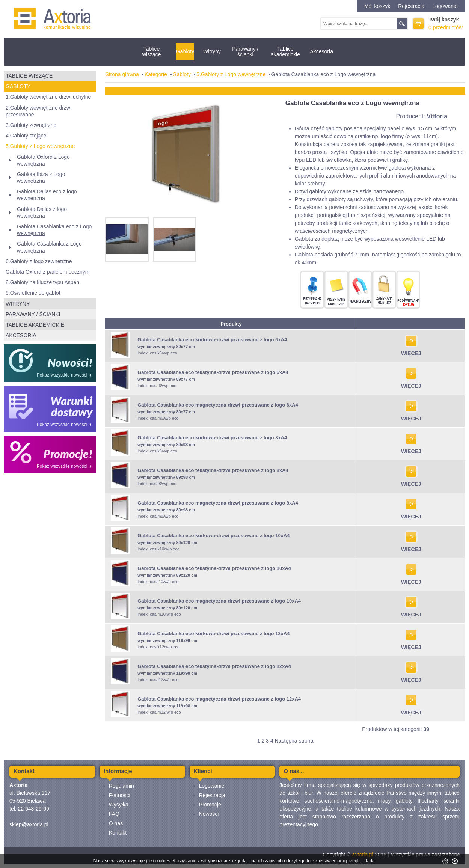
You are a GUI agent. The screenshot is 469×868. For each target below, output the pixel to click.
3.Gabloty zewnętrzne (31, 125)
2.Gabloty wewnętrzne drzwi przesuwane (38, 111)
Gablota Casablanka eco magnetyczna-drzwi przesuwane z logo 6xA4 (218, 405)
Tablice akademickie (285, 52)
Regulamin (121, 786)
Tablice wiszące (152, 52)
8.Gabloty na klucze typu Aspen (42, 282)
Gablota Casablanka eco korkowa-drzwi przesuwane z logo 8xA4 (212, 438)
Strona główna (122, 74)
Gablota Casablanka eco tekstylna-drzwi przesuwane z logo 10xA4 (214, 568)
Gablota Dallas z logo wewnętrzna (42, 212)
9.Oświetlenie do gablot (33, 293)
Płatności (120, 795)
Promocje (210, 805)
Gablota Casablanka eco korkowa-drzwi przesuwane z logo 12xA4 (213, 634)
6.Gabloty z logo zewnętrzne (39, 261)
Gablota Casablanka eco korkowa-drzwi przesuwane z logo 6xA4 (212, 340)
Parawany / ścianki (245, 52)
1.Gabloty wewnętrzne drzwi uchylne (48, 97)
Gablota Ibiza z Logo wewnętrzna (41, 178)
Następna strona (294, 741)
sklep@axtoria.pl (29, 824)
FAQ (114, 814)
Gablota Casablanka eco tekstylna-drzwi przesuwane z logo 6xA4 (213, 372)
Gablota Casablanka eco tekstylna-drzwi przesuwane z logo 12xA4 (214, 666)
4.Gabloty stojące (26, 136)
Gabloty (185, 51)
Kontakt (118, 833)
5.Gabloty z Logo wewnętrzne (40, 146)
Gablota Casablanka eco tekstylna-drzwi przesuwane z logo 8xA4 (213, 470)
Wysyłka (119, 805)
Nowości (209, 814)
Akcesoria (321, 51)
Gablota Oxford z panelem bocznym (48, 272)
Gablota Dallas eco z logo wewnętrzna (47, 195)
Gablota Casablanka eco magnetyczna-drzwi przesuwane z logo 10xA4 (219, 601)
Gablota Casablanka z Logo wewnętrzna (49, 247)
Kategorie (156, 74)
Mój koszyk (377, 6)
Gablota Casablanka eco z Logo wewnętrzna (54, 230)
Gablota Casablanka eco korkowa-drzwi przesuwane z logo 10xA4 (213, 536)
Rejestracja (411, 6)
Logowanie (445, 6)
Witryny (212, 51)
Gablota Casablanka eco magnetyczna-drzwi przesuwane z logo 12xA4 (219, 699)
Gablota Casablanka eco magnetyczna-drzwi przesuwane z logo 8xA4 (218, 503)
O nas (116, 823)
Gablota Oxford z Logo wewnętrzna (43, 160)
